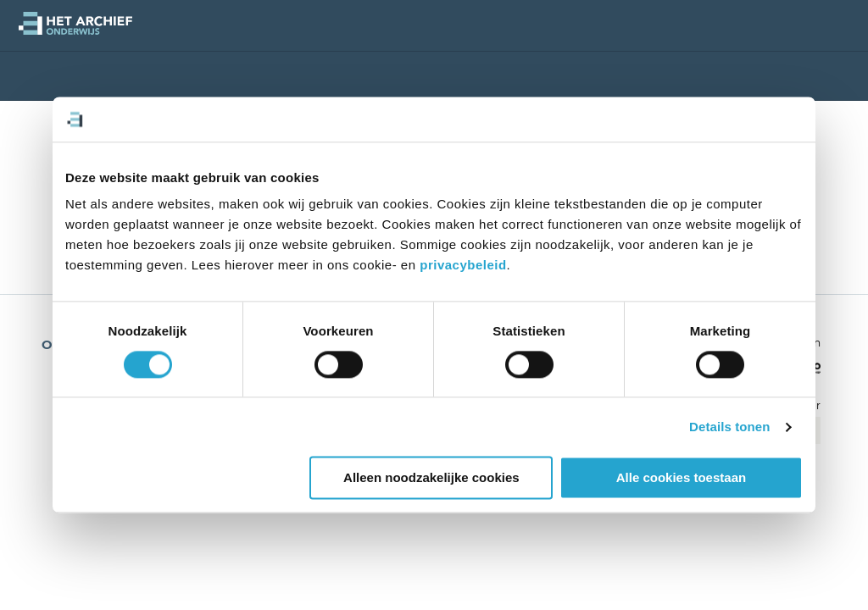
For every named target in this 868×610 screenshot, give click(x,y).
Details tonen (729, 427)
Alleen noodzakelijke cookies (431, 478)
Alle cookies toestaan (681, 478)
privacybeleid (463, 265)
